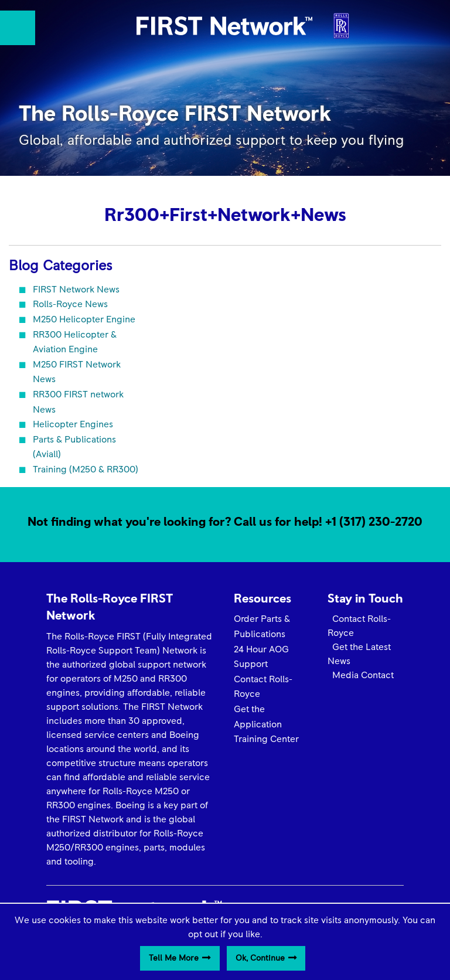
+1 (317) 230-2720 (374, 522)
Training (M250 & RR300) (86, 469)
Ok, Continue (260, 958)
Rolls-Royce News (70, 304)
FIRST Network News (76, 290)
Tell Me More (174, 958)
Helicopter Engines (73, 424)
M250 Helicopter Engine (84, 319)
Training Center (266, 739)
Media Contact (361, 675)
